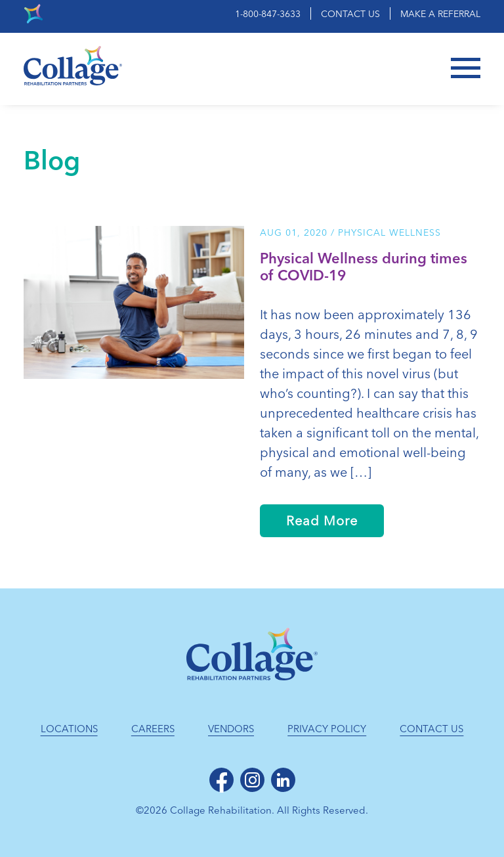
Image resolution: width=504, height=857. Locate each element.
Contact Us (350, 14)
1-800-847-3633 (268, 14)
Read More (322, 521)
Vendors (231, 729)
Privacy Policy (327, 729)
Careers (153, 729)
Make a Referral (440, 14)
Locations (69, 729)
